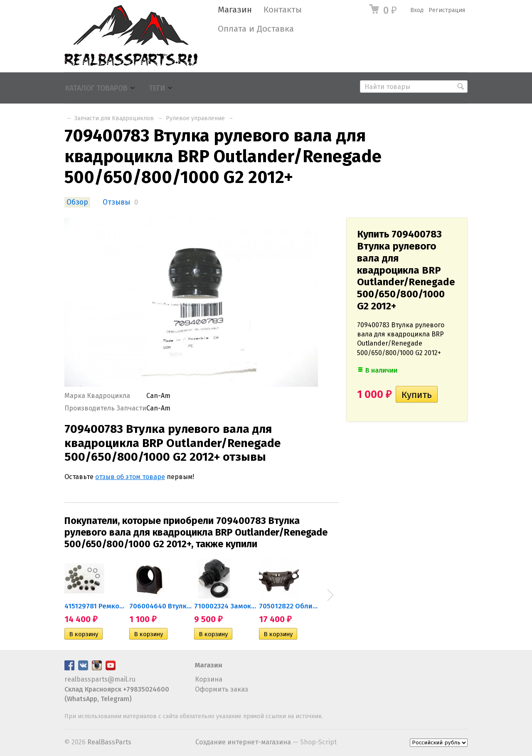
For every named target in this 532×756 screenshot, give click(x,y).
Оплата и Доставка (256, 29)
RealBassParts (109, 742)
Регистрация (447, 10)
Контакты (283, 10)
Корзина (209, 679)
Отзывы (116, 202)
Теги (157, 88)
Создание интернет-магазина (243, 742)
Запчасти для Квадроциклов (114, 118)
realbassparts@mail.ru (100, 679)
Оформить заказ (222, 689)
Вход (417, 10)
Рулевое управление (195, 118)
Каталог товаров (96, 88)
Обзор (77, 202)
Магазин (235, 10)
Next (330, 595)
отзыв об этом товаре (130, 477)
